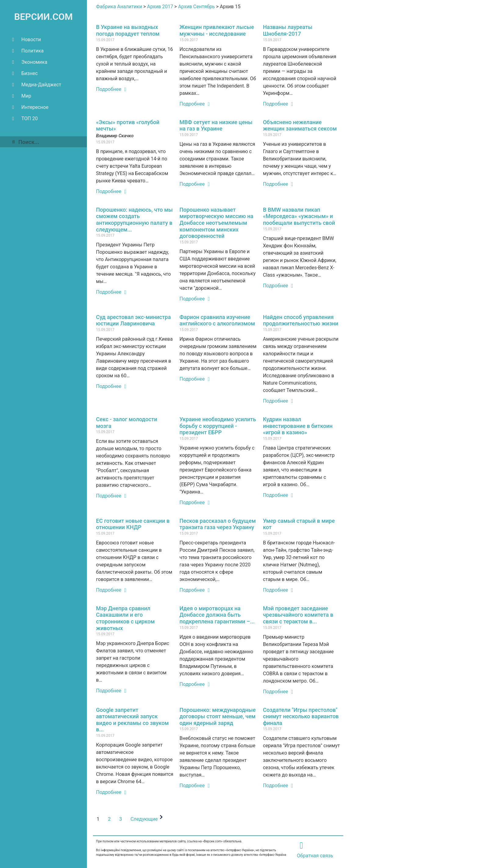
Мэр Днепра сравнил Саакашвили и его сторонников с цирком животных (125, 618)
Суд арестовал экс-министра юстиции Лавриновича (133, 320)
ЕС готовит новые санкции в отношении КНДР (133, 524)
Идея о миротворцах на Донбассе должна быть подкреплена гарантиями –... (217, 615)
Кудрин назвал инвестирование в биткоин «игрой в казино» (298, 426)
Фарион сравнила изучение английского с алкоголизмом (217, 320)
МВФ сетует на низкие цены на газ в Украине (216, 126)
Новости (27, 39)
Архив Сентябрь (196, 7)
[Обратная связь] (301, 845)
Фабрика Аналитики (119, 7)
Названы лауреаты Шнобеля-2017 (287, 30)
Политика (28, 51)
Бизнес (25, 73)
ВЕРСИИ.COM (43, 17)
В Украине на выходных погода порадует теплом (128, 30)
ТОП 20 (25, 118)
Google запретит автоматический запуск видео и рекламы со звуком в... (132, 720)
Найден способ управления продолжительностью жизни (300, 320)
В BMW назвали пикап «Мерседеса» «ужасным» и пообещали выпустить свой (299, 216)
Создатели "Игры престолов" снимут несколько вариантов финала (301, 716)
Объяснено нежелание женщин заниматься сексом (300, 126)
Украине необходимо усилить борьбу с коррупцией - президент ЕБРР (218, 426)
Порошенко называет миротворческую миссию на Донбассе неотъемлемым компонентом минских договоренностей (216, 223)
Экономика (30, 62)
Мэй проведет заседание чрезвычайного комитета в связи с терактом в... (298, 615)
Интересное (30, 107)
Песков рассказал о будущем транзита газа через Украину (218, 524)
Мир (22, 96)
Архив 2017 (160, 7)
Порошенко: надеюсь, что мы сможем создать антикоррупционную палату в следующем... (134, 220)
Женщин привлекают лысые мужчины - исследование (217, 30)
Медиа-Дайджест (37, 85)
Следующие (148, 819)
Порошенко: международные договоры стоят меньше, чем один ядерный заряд (218, 716)
